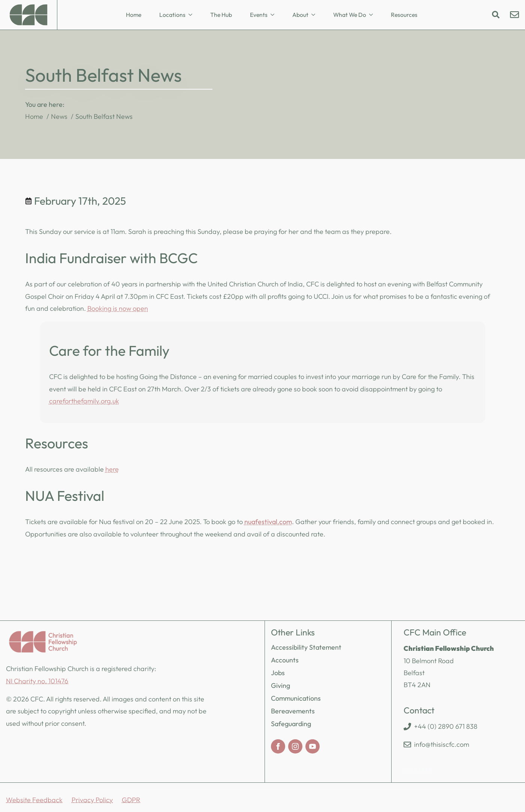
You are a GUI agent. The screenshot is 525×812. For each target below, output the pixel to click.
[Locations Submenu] (193, 15)
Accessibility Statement (306, 647)
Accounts (285, 660)
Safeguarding (291, 724)
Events (259, 15)
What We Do (350, 15)
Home (134, 15)
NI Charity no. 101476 (37, 681)
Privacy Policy (92, 800)
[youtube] (313, 746)
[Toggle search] (496, 15)
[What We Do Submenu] (373, 15)
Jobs (278, 673)
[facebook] (278, 746)
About (300, 15)
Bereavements (293, 711)
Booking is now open (118, 308)
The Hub (221, 15)
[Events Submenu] (275, 15)
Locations (172, 15)
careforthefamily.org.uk (84, 401)
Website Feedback (34, 800)
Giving (280, 685)
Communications (296, 698)
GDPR (131, 800)
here (112, 469)
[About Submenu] (316, 15)
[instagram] (295, 746)
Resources (404, 15)
